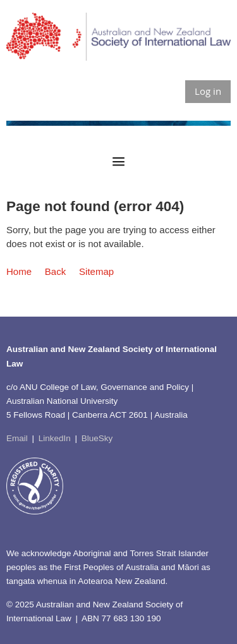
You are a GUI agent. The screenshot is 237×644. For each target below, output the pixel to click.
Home (19, 271)
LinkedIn (55, 438)
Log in (208, 91)
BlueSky (97, 438)
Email (17, 438)
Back (55, 271)
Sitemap (96, 271)
